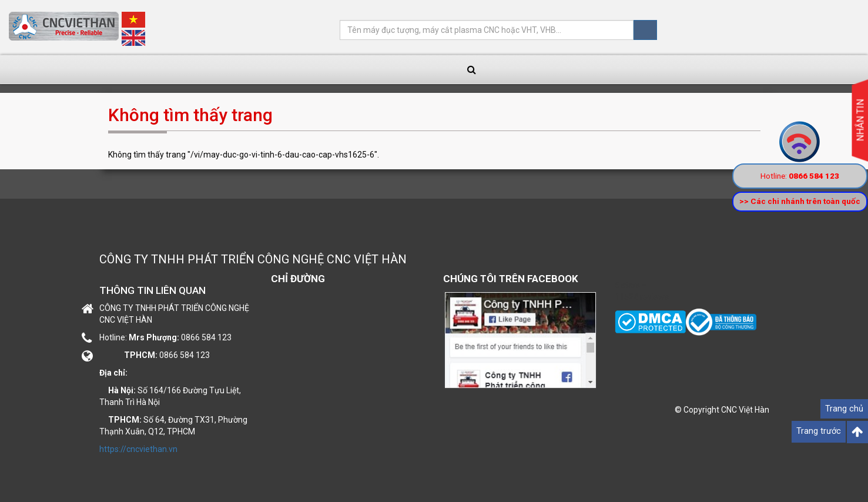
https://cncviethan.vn (138, 449)
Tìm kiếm (645, 30)
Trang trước (819, 431)
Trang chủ (844, 409)
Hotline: (800, 176)
